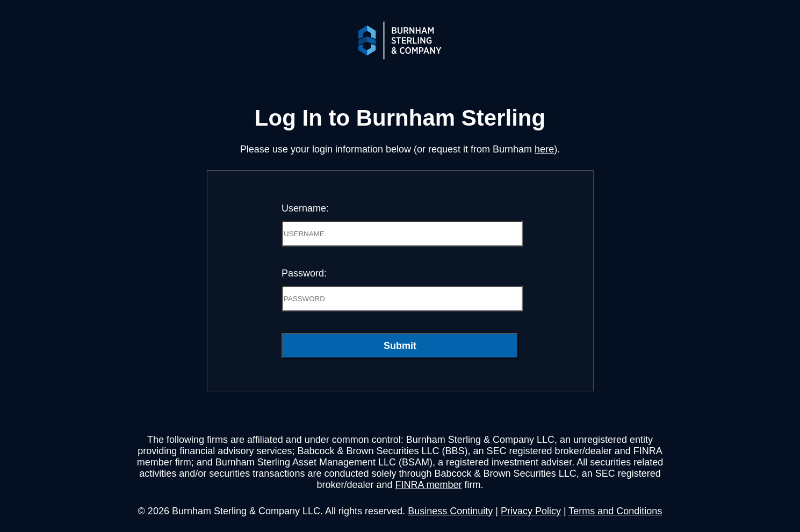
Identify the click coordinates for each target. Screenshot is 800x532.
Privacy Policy (531, 511)
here (544, 149)
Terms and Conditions (615, 511)
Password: (304, 273)
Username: (305, 208)
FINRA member (429, 485)
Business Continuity (450, 511)
